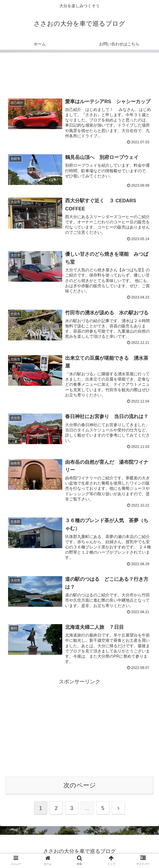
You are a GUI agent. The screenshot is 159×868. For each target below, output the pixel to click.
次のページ (80, 785)
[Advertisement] (79, 72)
